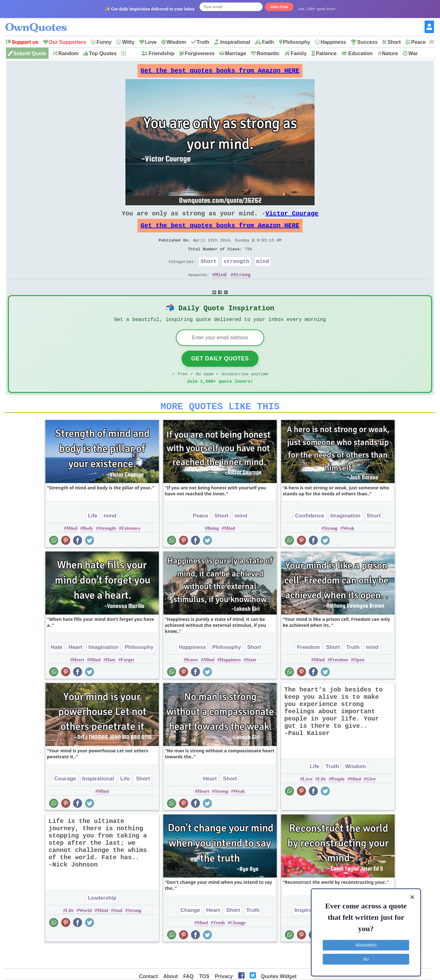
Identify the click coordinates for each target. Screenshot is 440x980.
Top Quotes (103, 53)
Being (213, 548)
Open (359, 679)
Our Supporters (67, 42)
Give (371, 798)
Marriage (236, 53)
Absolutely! (366, 942)
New (132, 53)
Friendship (161, 53)
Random (68, 53)
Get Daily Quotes (220, 374)
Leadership (102, 917)
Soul (118, 930)
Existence (131, 548)
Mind (221, 287)
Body (88, 548)
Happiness (333, 42)
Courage (65, 798)
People (338, 798)
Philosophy (297, 42)
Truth (203, 42)
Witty (128, 42)
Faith (268, 42)
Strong (242, 287)
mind (263, 273)
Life (93, 535)
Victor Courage (292, 218)
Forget (127, 679)
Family (299, 53)
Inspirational (235, 42)
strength (236, 273)
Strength (107, 548)
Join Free (279, 7)
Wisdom (176, 42)
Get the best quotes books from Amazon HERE (220, 72)
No (366, 956)
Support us (25, 42)
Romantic (268, 53)
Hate (57, 667)
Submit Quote (30, 53)
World (85, 930)
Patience (326, 53)
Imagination (345, 535)
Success (367, 42)
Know (192, 679)
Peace (418, 42)
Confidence (310, 535)
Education (360, 53)
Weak (348, 548)
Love (151, 42)
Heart (75, 667)
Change (190, 930)
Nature (390, 53)
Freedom (309, 667)
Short (394, 42)
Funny (104, 42)
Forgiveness (200, 53)
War (413, 53)
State (251, 679)
